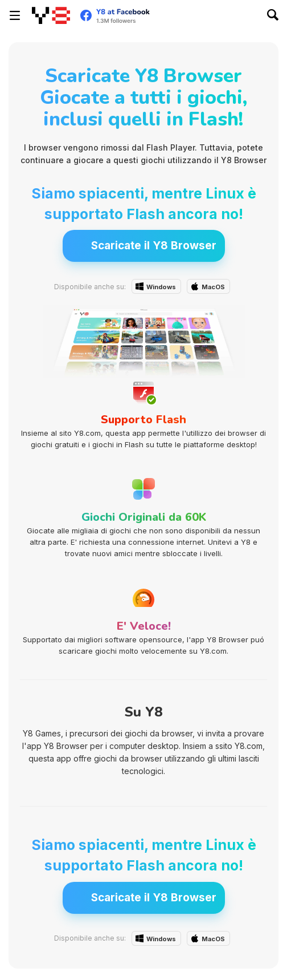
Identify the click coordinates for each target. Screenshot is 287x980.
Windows (161, 287)
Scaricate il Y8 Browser (154, 246)
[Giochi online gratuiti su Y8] (51, 15)
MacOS (213, 287)
